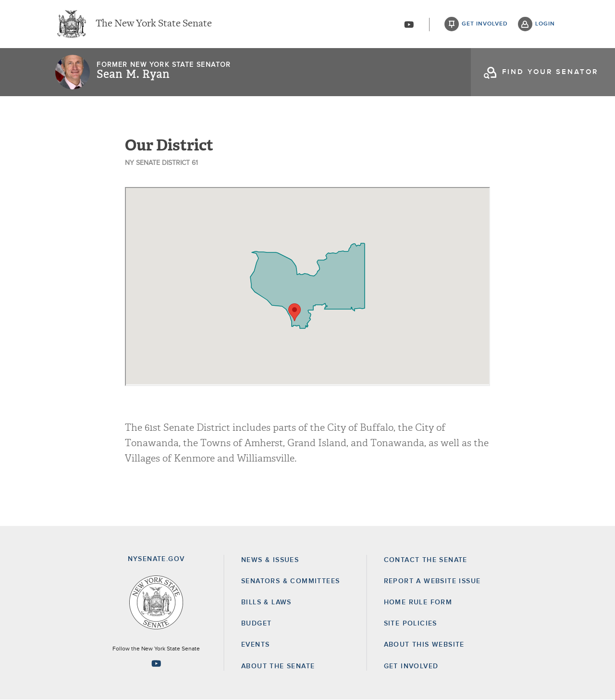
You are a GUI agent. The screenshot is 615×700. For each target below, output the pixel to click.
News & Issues (270, 560)
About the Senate (278, 666)
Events (255, 645)
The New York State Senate (154, 24)
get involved (485, 24)
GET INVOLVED (411, 666)
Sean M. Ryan (133, 75)
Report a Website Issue (432, 581)
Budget (256, 624)
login (545, 24)
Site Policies (411, 624)
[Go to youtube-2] (409, 25)
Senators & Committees (290, 581)
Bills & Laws (266, 602)
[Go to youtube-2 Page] (156, 663)
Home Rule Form (418, 602)
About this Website (424, 645)
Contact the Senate (426, 560)
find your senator (550, 72)
